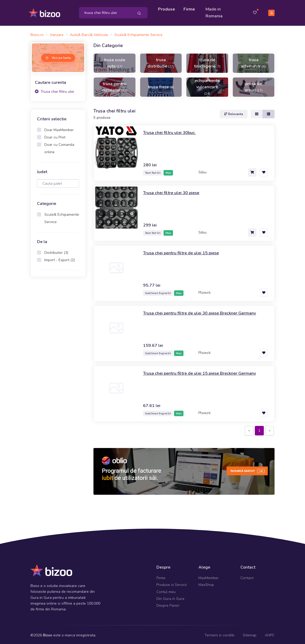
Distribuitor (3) (56, 251)
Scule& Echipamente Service (62, 217)
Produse (167, 8)
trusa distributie (161, 61)
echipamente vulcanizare (207, 85)
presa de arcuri (254, 85)
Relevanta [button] (234, 112)
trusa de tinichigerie (207, 61)
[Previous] (249, 429)
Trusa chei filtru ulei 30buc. (172, 131)
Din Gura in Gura (170, 597)
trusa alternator (253, 61)
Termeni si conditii (219, 633)
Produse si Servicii (172, 583)
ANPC (270, 633)
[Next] (270, 429)
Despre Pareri (168, 604)
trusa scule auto (115, 61)
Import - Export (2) (60, 258)
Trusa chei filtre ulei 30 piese (174, 191)
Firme (190, 8)
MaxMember (209, 576)
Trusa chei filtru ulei (54, 90)
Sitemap (250, 633)
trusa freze (161, 85)
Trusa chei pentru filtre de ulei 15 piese (185, 251)
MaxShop (206, 583)
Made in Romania (215, 12)
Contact (247, 576)
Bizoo (48, 633)
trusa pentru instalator (115, 85)
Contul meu (166, 590)
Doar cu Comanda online (59, 147)
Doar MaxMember (59, 128)
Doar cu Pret (55, 136)
